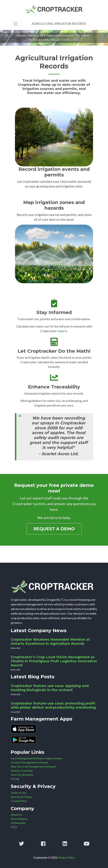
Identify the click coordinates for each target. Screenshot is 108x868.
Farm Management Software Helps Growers (37, 758)
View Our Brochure (22, 775)
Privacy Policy (66, 858)
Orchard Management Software (29, 762)
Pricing (15, 779)
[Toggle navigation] (16, 24)
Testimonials (18, 823)
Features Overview (22, 771)
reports (62, 331)
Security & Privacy (21, 797)
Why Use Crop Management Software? (34, 766)
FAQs (14, 827)
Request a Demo (54, 529)
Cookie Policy (19, 801)
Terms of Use (18, 793)
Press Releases (19, 819)
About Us (16, 815)
